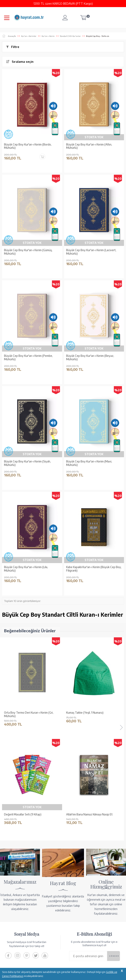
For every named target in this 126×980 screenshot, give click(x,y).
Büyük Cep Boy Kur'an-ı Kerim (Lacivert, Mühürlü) (91, 252)
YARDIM (77, 960)
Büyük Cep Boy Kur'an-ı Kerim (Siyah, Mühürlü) (27, 463)
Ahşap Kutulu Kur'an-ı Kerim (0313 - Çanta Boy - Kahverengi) (92, 714)
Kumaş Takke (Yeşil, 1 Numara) (23, 713)
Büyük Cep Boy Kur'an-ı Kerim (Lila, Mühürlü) (26, 569)
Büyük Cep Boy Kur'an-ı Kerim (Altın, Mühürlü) (89, 146)
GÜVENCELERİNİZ (53, 960)
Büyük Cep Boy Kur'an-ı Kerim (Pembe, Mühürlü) (28, 358)
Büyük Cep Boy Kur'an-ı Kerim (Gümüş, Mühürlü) (28, 252)
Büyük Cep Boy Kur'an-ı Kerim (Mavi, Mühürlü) (89, 463)
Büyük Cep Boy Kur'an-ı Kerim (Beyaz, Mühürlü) (90, 358)
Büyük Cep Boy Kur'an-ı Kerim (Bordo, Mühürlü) (28, 146)
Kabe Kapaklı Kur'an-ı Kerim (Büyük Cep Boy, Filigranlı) (94, 569)
